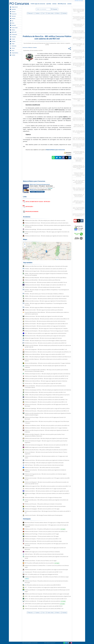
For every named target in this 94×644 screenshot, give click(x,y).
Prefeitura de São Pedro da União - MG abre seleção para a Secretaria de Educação (46, 266)
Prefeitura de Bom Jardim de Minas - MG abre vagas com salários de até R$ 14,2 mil (46, 379)
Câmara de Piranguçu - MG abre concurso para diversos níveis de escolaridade (45, 506)
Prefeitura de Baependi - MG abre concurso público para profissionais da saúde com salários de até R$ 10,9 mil (47, 483)
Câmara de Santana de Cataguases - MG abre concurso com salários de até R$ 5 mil (46, 445)
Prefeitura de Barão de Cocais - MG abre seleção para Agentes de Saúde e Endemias (46, 236)
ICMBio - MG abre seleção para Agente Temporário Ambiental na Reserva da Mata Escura (48, 357)
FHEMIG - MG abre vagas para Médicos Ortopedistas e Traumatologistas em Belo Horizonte (46, 304)
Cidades (13, 41)
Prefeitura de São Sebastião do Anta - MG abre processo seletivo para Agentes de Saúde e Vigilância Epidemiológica (48, 414)
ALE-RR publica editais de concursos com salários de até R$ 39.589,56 (43, 585)
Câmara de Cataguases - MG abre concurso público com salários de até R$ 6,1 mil (46, 349)
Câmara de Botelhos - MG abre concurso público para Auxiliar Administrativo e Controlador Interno (45, 387)
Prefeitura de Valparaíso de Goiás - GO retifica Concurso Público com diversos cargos (47, 578)
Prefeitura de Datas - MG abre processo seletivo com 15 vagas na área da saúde (45, 489)
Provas (12, 48)
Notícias (13, 11)
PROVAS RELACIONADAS (32, 212)
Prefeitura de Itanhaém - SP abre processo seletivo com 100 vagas (42, 536)
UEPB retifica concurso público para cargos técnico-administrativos (45, 604)
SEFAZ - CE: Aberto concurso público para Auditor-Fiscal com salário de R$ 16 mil (46, 599)
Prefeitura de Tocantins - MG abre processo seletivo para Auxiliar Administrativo (46, 299)
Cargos (12, 39)
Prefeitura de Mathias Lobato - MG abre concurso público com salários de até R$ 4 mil (47, 425)
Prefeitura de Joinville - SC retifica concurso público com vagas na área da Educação (46, 570)
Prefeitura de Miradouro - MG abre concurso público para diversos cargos (44, 397)
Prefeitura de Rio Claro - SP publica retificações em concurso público (45, 529)
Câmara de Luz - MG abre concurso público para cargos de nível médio (43, 383)
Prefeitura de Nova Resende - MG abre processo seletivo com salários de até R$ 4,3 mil (47, 319)
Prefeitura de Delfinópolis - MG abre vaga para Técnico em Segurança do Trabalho (46, 328)
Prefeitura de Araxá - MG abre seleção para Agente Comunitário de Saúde (44, 316)
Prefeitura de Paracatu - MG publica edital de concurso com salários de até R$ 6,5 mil (47, 411)
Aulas (12, 50)
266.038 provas (62, 4)
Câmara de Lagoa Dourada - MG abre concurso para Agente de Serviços (43, 338)
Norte (12, 23)
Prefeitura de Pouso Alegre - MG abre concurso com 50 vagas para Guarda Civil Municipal (45, 418)
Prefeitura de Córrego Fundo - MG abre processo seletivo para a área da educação (46, 271)
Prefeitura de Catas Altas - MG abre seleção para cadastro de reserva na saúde (45, 220)
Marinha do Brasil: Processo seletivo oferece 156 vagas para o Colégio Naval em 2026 (47, 523)
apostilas (49, 4)
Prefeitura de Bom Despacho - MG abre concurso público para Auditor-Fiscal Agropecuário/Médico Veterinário (45, 435)
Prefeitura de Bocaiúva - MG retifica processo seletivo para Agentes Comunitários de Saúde (46, 501)
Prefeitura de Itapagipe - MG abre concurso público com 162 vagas (42, 509)
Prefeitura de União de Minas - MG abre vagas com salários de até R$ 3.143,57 (45, 354)
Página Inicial (14, 7)
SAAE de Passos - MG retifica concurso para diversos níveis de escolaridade (44, 465)
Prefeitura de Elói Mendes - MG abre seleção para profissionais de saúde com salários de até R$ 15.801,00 (48, 346)
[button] (25, 244)
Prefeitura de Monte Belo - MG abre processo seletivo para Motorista (42, 280)
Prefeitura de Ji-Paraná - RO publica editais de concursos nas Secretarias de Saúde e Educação (46, 582)
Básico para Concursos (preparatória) (40, 185)
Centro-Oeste (14, 28)
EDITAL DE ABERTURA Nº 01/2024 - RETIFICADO (38, 202)
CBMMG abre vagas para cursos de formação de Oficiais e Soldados (42, 447)
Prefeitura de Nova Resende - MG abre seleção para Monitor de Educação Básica (46, 278)
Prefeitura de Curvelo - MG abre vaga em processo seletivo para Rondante (44, 310)
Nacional (13, 16)
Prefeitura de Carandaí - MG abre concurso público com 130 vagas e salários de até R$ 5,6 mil (47, 479)
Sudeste (13, 18)
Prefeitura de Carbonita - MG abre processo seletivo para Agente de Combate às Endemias (45, 471)
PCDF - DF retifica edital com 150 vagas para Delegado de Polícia (41, 574)
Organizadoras (14, 53)
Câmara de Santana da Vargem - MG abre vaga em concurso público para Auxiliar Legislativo (46, 442)
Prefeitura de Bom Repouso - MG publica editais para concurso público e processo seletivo (46, 360)
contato (69, 4)
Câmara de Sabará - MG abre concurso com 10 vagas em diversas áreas (43, 497)
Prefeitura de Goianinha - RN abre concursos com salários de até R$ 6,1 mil (44, 609)
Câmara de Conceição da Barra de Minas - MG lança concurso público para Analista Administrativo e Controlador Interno (46, 370)
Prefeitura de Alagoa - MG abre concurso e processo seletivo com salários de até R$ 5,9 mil (47, 494)
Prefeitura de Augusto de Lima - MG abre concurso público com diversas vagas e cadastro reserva (46, 475)
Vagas (12, 44)
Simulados (13, 46)
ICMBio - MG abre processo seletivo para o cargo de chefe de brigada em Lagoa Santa (47, 296)
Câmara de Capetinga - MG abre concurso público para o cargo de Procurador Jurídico (47, 408)
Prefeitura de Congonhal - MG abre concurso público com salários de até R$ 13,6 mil (46, 376)
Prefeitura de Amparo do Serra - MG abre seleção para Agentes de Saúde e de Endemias (47, 374)
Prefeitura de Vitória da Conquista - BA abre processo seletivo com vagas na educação (47, 594)
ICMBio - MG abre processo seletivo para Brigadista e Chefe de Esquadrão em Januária (47, 395)
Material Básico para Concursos (55, 150)
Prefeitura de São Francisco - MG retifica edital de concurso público (42, 467)
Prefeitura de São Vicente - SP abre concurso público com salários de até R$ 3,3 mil (46, 531)
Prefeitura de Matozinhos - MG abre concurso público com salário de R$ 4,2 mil (45, 392)
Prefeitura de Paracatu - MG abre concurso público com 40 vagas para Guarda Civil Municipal (46, 405)
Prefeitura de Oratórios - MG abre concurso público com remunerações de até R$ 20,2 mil (48, 352)
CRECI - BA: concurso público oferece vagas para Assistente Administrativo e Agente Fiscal (48, 596)
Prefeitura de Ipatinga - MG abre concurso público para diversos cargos (43, 229)
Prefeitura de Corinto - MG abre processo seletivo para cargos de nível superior (45, 336)
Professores (13, 34)
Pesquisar (54, 9)
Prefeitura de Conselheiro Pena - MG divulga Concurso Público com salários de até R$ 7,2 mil (48, 512)
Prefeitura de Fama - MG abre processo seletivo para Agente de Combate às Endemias (47, 460)
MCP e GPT (13, 32)
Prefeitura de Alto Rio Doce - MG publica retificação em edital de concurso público (46, 450)
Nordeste (13, 25)
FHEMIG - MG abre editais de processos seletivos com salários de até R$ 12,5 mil (45, 269)
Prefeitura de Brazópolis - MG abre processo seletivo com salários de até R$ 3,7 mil (46, 400)
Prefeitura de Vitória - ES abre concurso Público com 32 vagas (41, 561)
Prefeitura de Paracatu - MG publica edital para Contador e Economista (43, 504)
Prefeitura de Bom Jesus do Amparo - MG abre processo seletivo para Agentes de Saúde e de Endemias (48, 226)
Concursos (13, 14)
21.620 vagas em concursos (38, 4)
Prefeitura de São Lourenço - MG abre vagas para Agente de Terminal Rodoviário (46, 301)
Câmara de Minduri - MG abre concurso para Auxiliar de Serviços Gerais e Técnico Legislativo (46, 453)
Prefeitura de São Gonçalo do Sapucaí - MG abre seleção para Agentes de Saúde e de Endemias (47, 431)
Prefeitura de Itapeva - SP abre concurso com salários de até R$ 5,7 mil (43, 539)
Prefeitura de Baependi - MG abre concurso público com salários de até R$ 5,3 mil (46, 402)
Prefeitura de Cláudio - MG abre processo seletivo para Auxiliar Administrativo (45, 321)
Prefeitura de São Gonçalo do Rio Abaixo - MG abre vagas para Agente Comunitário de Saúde (47, 233)
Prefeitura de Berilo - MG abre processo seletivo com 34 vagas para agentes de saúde (47, 491)
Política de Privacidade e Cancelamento (30, 643)
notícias (54, 4)
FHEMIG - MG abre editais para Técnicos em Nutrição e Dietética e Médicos (44, 294)
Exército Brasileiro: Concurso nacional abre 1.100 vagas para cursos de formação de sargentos (46, 526)
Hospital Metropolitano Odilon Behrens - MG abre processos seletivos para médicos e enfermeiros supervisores (47, 313)
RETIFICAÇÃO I (29, 207)
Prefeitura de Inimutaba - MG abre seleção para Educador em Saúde (43, 287)
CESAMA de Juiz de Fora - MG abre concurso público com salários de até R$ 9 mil (46, 343)
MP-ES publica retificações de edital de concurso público (42, 563)
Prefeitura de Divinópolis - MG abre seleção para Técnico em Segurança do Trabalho (47, 331)
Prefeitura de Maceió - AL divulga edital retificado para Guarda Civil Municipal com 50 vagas (47, 591)
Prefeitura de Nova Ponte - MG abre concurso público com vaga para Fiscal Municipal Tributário (47, 422)
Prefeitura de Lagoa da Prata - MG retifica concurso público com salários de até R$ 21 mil (48, 486)
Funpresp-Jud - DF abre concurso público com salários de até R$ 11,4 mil (44, 572)
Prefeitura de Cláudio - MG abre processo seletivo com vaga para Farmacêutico (45, 326)
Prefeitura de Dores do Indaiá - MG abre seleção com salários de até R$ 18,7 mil (45, 285)
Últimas (12, 30)
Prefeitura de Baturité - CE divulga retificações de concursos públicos (45, 601)
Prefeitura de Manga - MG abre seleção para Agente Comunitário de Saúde (44, 463)
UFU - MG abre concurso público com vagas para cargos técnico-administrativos (46, 333)
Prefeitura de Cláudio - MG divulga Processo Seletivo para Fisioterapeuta (44, 515)
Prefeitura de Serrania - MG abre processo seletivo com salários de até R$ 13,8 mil (46, 282)
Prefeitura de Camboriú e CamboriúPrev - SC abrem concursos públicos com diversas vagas (47, 566)
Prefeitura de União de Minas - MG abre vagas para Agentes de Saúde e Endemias (46, 381)
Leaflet (57, 260)
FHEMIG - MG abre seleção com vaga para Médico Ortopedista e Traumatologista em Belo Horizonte (47, 290)
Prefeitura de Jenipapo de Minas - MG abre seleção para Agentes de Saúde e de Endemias (48, 390)
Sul (12, 21)
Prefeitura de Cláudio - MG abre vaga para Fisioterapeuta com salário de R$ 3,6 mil (46, 324)
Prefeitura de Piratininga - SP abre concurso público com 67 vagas (42, 534)
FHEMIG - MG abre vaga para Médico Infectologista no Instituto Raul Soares (44, 307)
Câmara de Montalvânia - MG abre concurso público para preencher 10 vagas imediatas (48, 363)
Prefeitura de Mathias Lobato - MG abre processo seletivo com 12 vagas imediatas (46, 428)
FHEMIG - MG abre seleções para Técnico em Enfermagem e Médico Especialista (45, 341)
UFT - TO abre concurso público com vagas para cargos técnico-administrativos (45, 587)
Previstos (13, 37)
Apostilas (13, 9)
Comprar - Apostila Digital (37, 192)
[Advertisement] (36, 24)
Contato (12, 55)
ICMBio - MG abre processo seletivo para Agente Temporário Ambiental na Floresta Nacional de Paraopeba (46, 274)
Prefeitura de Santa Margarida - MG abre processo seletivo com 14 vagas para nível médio (46, 457)
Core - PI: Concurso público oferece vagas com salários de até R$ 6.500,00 (44, 606)
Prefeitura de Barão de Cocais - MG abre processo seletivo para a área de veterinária (47, 223)
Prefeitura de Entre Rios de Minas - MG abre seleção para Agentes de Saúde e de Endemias (45, 366)
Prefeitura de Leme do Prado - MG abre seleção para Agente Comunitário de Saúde (46, 438)
